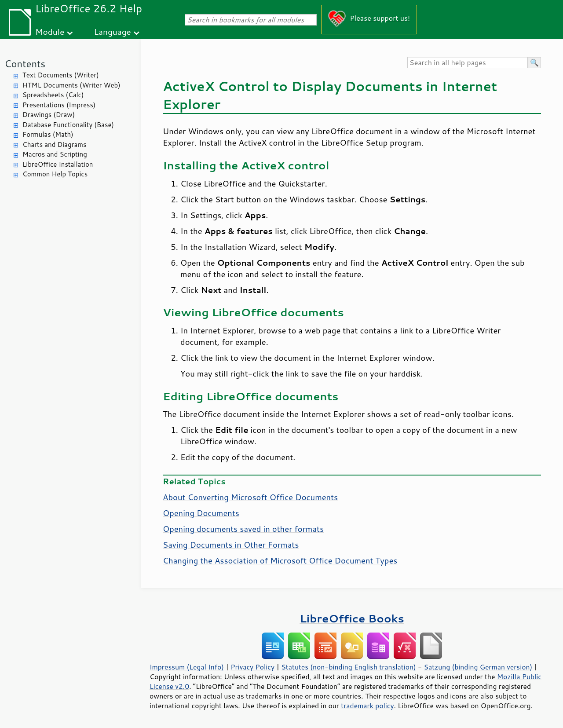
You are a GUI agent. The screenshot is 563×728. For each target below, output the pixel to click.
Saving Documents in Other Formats (231, 545)
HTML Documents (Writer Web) (71, 85)
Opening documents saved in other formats (243, 529)
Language (113, 31)
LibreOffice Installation (58, 164)
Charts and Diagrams (54, 145)
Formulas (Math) (48, 134)
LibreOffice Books (352, 618)
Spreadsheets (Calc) (53, 95)
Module (50, 31)
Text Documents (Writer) (61, 75)
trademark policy (367, 706)
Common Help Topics (55, 174)
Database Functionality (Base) (68, 125)
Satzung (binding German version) (478, 667)
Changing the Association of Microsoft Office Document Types (280, 560)
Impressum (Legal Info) (187, 667)
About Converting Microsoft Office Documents (250, 497)
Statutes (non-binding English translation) (348, 667)
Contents (25, 64)
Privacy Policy (252, 667)
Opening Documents (201, 513)
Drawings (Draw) (49, 115)
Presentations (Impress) (59, 105)
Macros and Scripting (55, 154)
